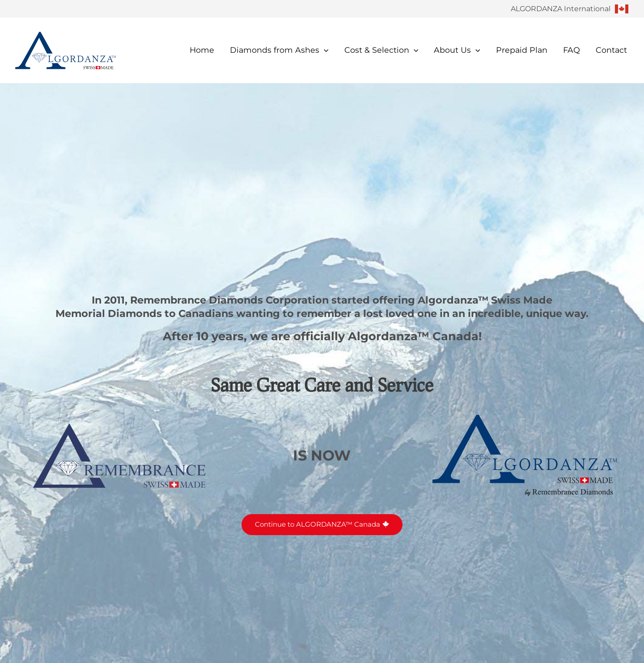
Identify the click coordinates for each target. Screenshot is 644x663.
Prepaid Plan (522, 50)
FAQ (572, 50)
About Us (457, 50)
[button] (324, 50)
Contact (611, 50)
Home (202, 50)
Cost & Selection (381, 50)
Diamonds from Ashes (279, 50)
